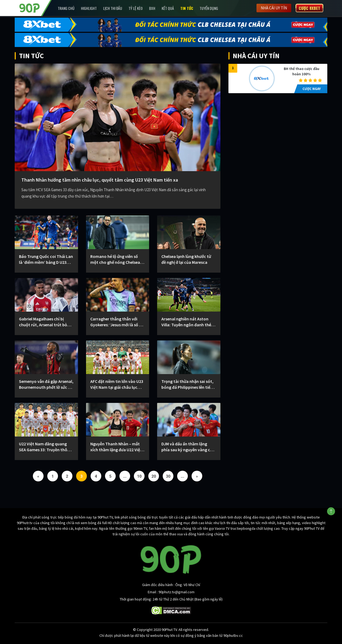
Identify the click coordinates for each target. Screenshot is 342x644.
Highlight (89, 8)
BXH (152, 8)
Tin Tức (187, 8)
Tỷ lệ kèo (136, 8)
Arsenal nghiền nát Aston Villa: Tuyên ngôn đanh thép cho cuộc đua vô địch (187, 322)
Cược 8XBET (309, 8)
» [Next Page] (197, 476)
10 (139, 476)
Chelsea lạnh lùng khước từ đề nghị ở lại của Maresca (186, 259)
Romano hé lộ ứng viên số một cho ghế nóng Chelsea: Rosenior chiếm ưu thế (116, 259)
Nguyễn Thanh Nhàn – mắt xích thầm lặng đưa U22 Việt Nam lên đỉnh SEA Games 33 (116, 447)
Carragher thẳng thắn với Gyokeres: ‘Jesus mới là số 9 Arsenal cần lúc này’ (116, 322)
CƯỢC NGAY (312, 89)
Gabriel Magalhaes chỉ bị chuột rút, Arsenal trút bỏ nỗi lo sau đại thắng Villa (43, 322)
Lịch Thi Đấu (113, 8)
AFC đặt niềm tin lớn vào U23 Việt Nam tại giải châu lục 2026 (117, 384)
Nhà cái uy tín (274, 8)
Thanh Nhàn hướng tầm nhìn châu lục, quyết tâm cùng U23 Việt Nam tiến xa (100, 180)
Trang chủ (66, 8)
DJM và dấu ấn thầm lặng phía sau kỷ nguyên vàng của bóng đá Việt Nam (188, 447)
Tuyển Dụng (209, 8)
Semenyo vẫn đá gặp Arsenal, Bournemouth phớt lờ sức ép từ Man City (46, 384)
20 (154, 476)
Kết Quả (168, 8)
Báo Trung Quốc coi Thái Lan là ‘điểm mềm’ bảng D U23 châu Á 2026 (46, 259)
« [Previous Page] (38, 476)
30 (168, 476)
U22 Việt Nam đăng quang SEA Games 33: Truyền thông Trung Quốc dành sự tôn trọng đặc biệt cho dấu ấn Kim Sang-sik (46, 447)
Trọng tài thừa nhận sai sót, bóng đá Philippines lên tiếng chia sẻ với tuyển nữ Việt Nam (189, 384)
